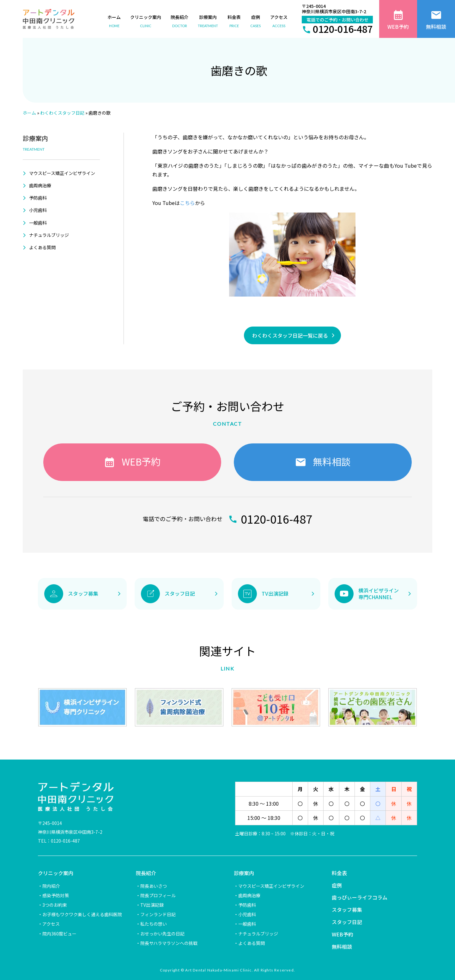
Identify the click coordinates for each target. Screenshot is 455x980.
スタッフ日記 (347, 922)
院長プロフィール (158, 895)
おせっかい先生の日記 (162, 934)
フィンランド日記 (158, 914)
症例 (337, 885)
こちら (187, 203)
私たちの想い (154, 924)
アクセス (51, 924)
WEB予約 (343, 934)
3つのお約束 (55, 905)
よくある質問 (42, 247)
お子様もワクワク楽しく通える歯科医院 (82, 914)
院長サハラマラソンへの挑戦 (169, 943)
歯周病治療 (40, 185)
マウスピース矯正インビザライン (62, 173)
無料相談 (342, 947)
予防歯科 (38, 198)
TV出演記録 (152, 905)
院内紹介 (51, 886)
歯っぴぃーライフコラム (360, 897)
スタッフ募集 (347, 910)
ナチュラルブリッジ (49, 235)
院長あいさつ (154, 886)
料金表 (339, 873)
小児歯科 (38, 210)
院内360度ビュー (59, 934)
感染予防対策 (56, 895)
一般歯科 (38, 223)
